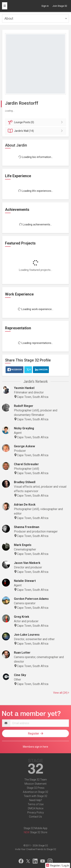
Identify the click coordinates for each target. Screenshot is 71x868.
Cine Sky (20, 675)
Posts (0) (36, 122)
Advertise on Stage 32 (35, 792)
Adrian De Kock (25, 505)
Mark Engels (23, 545)
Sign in (45, 6)
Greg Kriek (22, 617)
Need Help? (36, 800)
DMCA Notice (36, 808)
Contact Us (35, 817)
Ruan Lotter (22, 653)
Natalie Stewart (25, 581)
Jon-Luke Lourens (27, 635)
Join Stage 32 (60, 6)
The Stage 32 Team (36, 780)
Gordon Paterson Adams (31, 599)
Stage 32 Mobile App (35, 828)
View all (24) (61, 693)
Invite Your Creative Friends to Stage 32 (35, 849)
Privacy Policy (36, 812)
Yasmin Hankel (24, 388)
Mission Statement (35, 784)
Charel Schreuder (26, 464)
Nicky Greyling (24, 428)
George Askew (24, 446)
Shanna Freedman (27, 527)
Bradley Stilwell (25, 482)
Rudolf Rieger (24, 406)
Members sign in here (35, 747)
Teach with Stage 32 (35, 796)
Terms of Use (36, 804)
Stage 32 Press (36, 788)
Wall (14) (36, 131)
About (9, 18)
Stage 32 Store (39, 832)
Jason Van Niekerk (27, 563)
